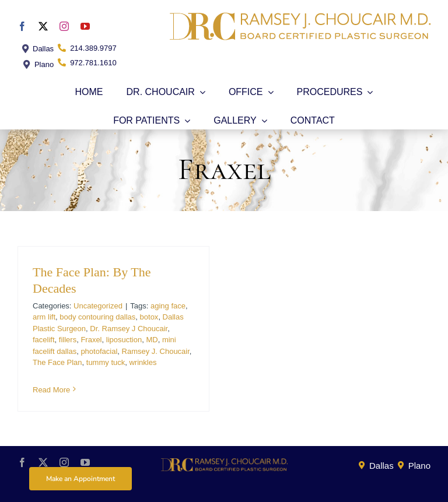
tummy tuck (106, 362)
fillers (68, 340)
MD (152, 340)
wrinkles (143, 362)
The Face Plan (57, 362)
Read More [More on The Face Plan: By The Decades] (51, 390)
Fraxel (91, 340)
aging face (168, 306)
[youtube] (85, 26)
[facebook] (22, 26)
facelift (44, 340)
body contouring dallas (97, 317)
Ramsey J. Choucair (156, 351)
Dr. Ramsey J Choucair (129, 329)
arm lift (44, 317)
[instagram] (64, 26)
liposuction (124, 340)
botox (149, 317)
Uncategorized (98, 306)
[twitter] (43, 26)
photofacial (99, 351)
